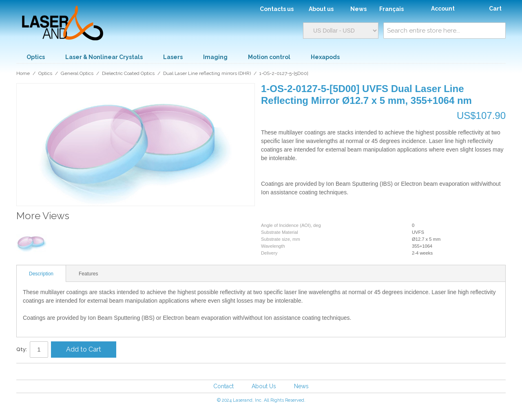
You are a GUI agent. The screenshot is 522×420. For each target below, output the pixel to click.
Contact (223, 386)
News (301, 386)
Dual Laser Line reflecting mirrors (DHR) (207, 73)
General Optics (77, 73)
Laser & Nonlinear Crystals (104, 57)
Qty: (22, 349)
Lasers (173, 57)
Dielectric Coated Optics (128, 73)
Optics (36, 57)
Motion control (269, 57)
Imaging (215, 57)
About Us (264, 386)
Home (23, 73)
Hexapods (325, 57)
